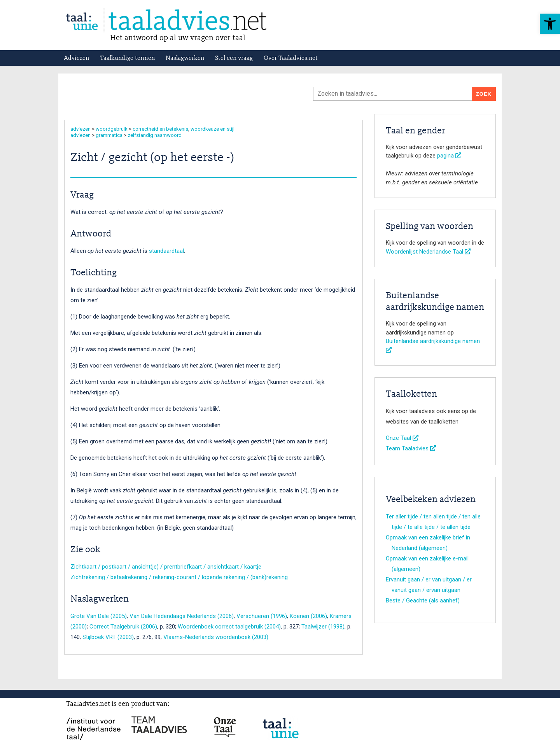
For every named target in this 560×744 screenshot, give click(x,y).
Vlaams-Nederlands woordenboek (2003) (216, 637)
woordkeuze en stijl (213, 129)
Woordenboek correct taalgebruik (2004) (229, 627)
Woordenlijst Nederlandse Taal (428, 252)
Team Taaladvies (411, 448)
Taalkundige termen (127, 58)
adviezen (80, 129)
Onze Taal (402, 438)
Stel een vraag (234, 58)
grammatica (109, 135)
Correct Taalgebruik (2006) (123, 627)
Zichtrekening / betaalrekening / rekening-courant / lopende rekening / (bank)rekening (179, 577)
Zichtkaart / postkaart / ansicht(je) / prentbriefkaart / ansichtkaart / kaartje (166, 567)
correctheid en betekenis (160, 129)
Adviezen (76, 58)
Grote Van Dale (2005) (99, 616)
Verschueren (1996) (262, 616)
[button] (550, 24)
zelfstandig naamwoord (155, 135)
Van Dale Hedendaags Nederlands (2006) (182, 616)
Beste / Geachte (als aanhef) (423, 600)
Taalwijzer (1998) (323, 627)
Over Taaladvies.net (291, 58)
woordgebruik (112, 129)
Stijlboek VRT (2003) (108, 637)
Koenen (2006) (308, 616)
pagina (449, 156)
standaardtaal (166, 251)
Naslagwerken (185, 58)
